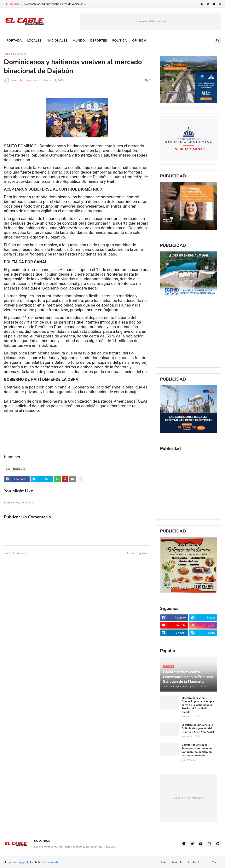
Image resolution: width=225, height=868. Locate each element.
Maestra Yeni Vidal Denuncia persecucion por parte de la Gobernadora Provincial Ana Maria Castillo (198, 705)
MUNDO (79, 41)
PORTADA (14, 41)
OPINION (139, 41)
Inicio (7, 54)
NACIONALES (57, 41)
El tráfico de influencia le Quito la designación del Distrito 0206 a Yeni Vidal (198, 728)
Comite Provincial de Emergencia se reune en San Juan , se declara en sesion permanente (197, 750)
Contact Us (195, 862)
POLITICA (120, 41)
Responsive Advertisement (151, 21)
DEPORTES (99, 41)
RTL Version (214, 862)
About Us (178, 862)
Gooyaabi (52, 862)
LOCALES (34, 41)
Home (163, 862)
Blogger (22, 862)
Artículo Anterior (16, 553)
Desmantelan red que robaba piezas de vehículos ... (55, 4)
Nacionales (20, 54)
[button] (218, 41)
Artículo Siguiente (137, 553)
